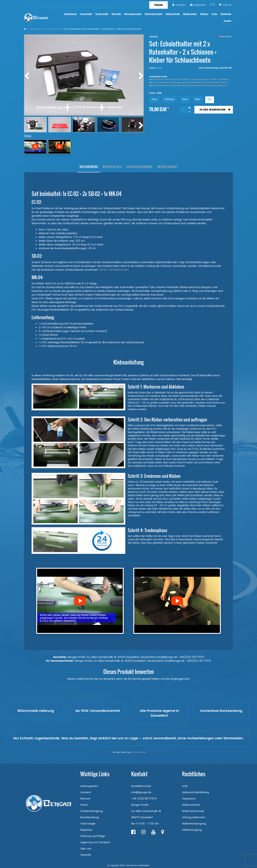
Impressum (189, 799)
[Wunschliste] (212, 5)
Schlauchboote (70, 14)
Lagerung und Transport (95, 842)
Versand (85, 792)
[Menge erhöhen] (190, 108)
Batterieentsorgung (194, 824)
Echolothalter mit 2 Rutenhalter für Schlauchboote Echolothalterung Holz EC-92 (189, 86)
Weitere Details (112, 167)
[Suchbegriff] (87, 5)
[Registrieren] (198, 5)
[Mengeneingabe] (183, 110)
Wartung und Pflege (93, 836)
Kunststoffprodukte (154, 14)
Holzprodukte (86, 14)
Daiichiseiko (226, 14)
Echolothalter (53, 29)
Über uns (86, 849)
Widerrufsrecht (191, 805)
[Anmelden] (179, 5)
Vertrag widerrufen (194, 817)
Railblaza (204, 14)
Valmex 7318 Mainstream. (114, 270)
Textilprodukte (102, 14)
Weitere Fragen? (167, 167)
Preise (84, 805)
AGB (185, 786)
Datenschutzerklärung (196, 792)
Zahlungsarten (89, 786)
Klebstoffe (116, 14)
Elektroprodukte (173, 14)
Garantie (86, 855)
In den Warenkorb (215, 110)
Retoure (85, 799)
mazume (227, 21)
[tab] (89, 167)
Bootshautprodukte (133, 14)
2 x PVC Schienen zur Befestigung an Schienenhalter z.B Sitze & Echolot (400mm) (190, 83)
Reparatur (86, 830)
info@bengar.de (141, 792)
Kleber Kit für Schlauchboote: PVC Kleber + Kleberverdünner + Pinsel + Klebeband (190, 80)
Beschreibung (89, 167)
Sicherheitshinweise (139, 167)
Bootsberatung (90, 817)
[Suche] (158, 5)
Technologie (88, 824)
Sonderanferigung (91, 811)
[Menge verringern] (190, 112)
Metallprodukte (190, 14)
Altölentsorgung (192, 830)
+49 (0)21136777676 (144, 799)
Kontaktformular (141, 786)
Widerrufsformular (193, 811)
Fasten (214, 14)
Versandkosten (139, 752)
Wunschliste (224, 37)
